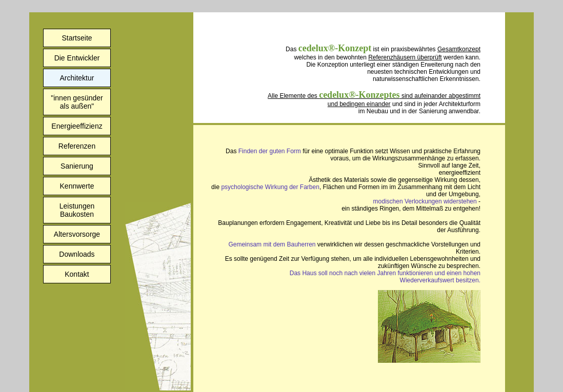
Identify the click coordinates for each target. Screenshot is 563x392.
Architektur (77, 78)
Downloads (77, 254)
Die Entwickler (77, 58)
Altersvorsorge (77, 234)
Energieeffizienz (77, 126)
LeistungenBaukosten (77, 210)
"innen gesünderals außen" (77, 102)
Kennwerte (77, 186)
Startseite (77, 38)
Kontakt (77, 274)
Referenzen (77, 146)
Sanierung (77, 166)
